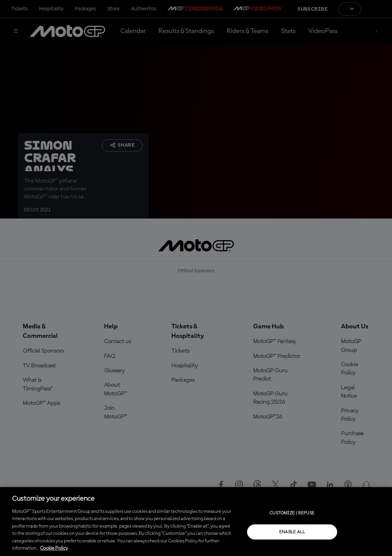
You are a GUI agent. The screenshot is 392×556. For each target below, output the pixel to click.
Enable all (292, 532)
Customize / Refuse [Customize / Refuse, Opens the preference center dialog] (292, 513)
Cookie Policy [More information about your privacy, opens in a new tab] (54, 548)
